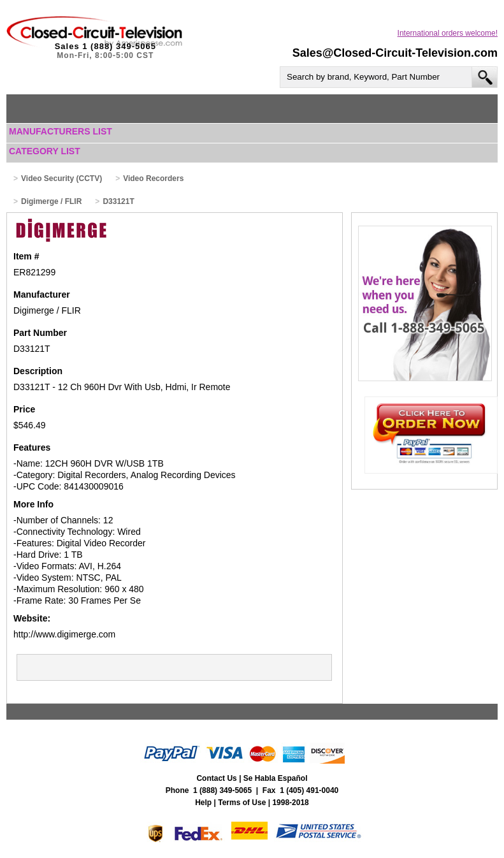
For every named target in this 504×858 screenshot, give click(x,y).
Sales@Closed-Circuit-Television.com (395, 53)
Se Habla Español (276, 778)
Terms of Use (242, 803)
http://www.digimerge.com (64, 634)
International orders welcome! (448, 33)
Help (203, 803)
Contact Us (216, 778)
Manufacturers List (61, 131)
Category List (45, 151)
